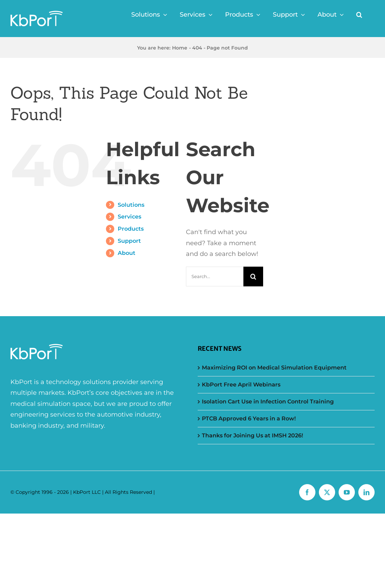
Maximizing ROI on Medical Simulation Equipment (274, 368)
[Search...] (215, 277)
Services (129, 217)
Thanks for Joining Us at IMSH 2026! (252, 435)
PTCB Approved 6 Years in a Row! (249, 418)
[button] (359, 15)
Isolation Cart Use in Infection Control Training (268, 402)
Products (131, 229)
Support (129, 241)
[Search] (253, 277)
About (127, 253)
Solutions (131, 205)
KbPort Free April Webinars (241, 385)
